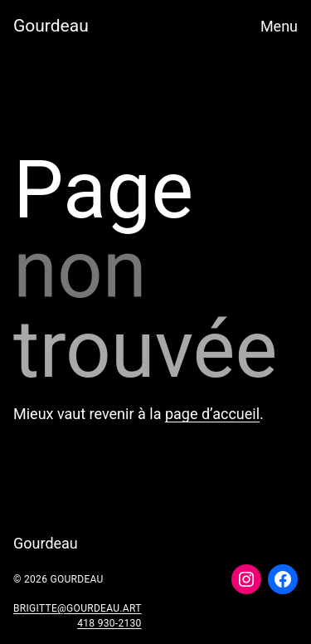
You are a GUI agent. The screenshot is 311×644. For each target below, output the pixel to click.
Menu (279, 26)
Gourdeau (51, 26)
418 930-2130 (109, 623)
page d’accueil (212, 414)
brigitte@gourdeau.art (78, 608)
